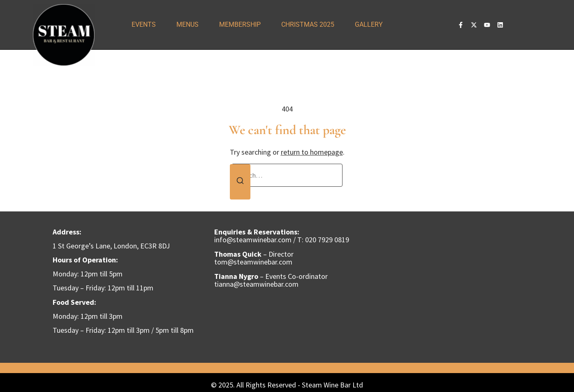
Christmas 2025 (308, 24)
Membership (240, 24)
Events (144, 24)
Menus (187, 24)
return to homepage (312, 152)
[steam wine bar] (449, 287)
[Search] (240, 182)
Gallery (369, 24)
